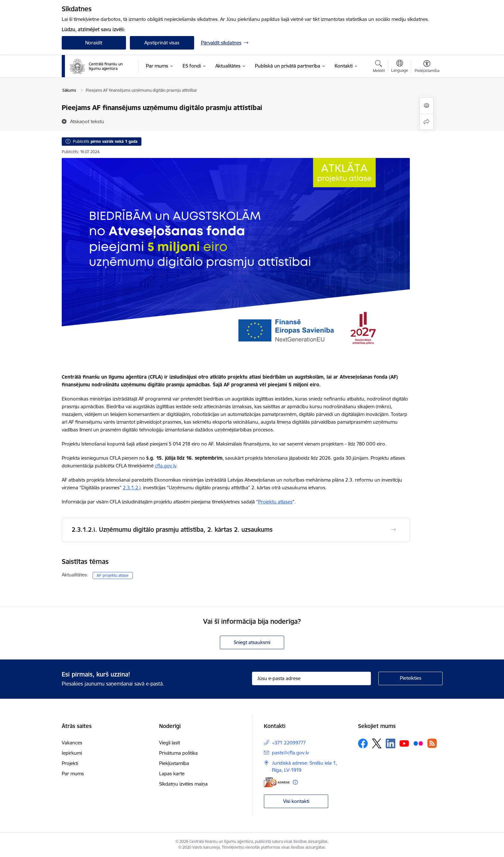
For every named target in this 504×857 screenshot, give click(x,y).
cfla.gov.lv (166, 466)
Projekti (70, 763)
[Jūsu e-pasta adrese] (311, 678)
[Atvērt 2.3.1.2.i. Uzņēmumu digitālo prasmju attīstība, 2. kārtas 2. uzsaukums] (393, 530)
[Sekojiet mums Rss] (432, 743)
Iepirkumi (72, 753)
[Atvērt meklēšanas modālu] (379, 67)
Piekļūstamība (174, 763)
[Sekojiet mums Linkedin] (391, 743)
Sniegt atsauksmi (252, 642)
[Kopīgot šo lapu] (427, 122)
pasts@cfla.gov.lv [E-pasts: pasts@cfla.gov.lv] (290, 753)
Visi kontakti (296, 801)
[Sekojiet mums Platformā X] (377, 743)
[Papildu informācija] (295, 782)
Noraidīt (94, 43)
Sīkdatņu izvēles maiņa (183, 784)
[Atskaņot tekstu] (87, 121)
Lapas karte (172, 774)
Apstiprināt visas (162, 43)
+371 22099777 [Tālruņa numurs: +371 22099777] (289, 743)
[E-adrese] (277, 782)
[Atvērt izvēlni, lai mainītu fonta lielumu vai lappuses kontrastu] (427, 67)
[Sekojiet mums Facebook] (363, 743)
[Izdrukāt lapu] (427, 106)
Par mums (73, 774)
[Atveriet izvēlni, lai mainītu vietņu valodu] (400, 67)
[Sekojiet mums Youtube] (404, 743)
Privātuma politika (178, 753)
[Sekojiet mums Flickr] (418, 743)
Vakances (72, 743)
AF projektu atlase (113, 575)
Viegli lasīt (170, 743)
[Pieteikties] (410, 678)
